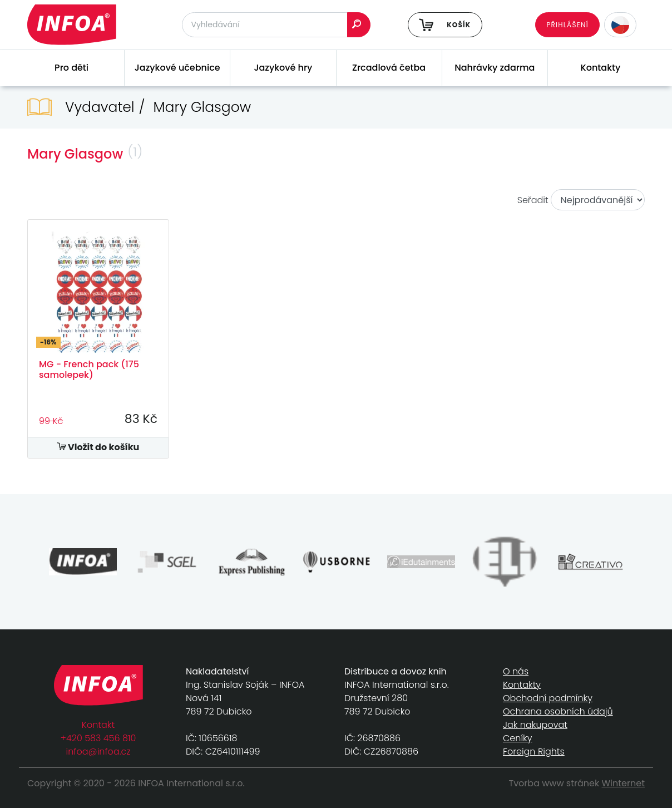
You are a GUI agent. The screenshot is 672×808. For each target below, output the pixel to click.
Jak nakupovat (535, 725)
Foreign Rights (534, 752)
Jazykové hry (283, 68)
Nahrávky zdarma (495, 68)
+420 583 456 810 (98, 738)
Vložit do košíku (98, 447)
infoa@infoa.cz (98, 752)
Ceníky (517, 738)
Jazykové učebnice (177, 68)
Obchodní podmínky (548, 698)
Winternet (624, 783)
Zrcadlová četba (389, 68)
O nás (516, 671)
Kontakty (601, 68)
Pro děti (71, 68)
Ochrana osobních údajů (558, 711)
